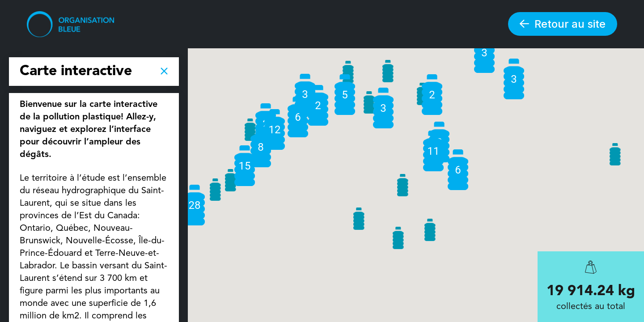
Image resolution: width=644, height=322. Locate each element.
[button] (615, 154)
